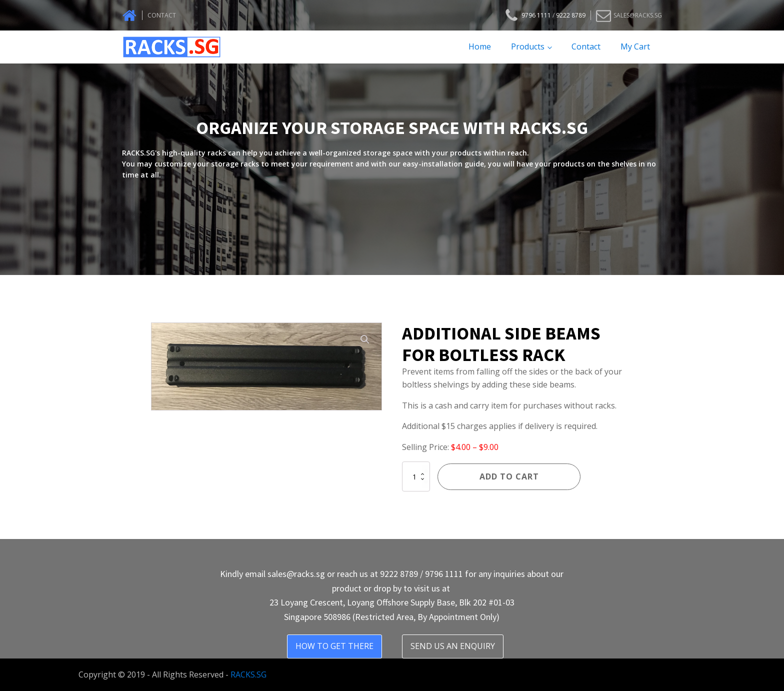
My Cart (635, 46)
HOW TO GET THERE (334, 646)
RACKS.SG (248, 674)
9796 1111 (536, 15)
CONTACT (162, 15)
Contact (586, 46)
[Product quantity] (416, 476)
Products (528, 46)
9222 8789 (571, 15)
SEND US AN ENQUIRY (453, 646)
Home (480, 46)
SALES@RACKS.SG (638, 15)
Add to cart (509, 476)
